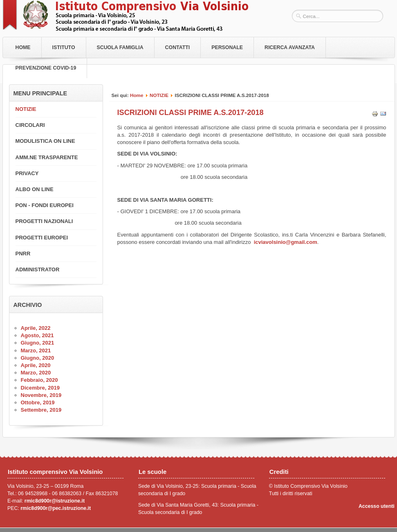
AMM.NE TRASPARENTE (47, 157)
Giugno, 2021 (38, 343)
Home (23, 47)
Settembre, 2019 (41, 410)
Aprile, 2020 (36, 365)
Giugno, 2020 (38, 358)
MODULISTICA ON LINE (45, 141)
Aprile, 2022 (36, 328)
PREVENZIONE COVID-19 (46, 68)
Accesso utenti (377, 506)
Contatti (178, 47)
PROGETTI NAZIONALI (44, 221)
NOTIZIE (159, 95)
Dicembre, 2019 (40, 388)
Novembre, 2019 (41, 395)
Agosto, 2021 (37, 335)
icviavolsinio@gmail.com (286, 242)
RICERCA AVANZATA (290, 47)
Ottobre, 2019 (38, 402)
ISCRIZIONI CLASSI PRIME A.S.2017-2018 (191, 113)
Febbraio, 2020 (39, 380)
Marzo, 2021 (36, 351)
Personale (227, 47)
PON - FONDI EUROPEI (45, 205)
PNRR (23, 254)
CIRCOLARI (30, 125)
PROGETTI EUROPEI (42, 238)
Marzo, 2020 (36, 373)
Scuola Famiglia (120, 47)
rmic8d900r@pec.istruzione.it (56, 508)
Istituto (64, 47)
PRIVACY (27, 173)
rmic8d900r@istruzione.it (55, 501)
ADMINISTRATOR (38, 269)
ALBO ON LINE (35, 189)
